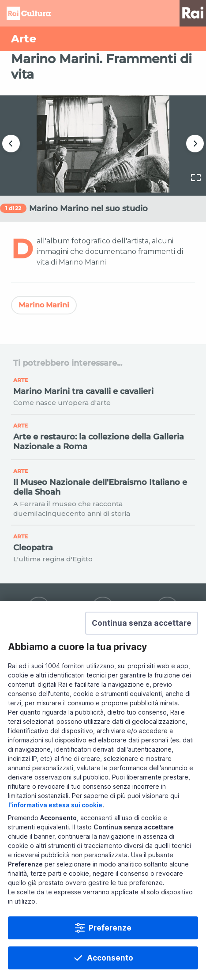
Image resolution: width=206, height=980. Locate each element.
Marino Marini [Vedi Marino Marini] (44, 305)
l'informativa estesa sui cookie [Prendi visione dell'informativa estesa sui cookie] (55, 805)
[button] (142, 623)
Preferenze (110, 928)
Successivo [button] (195, 144)
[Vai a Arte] (103, 39)
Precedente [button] (11, 144)
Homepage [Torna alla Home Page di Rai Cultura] (29, 13)
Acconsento (110, 958)
